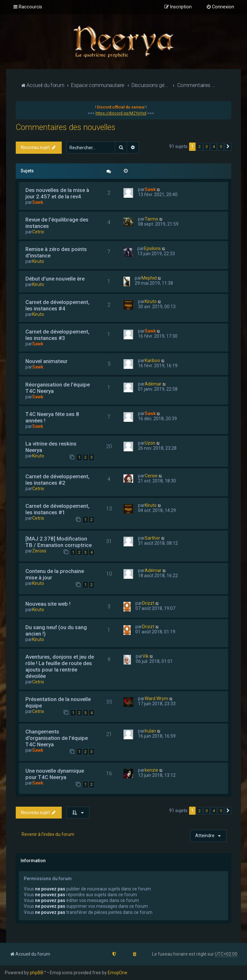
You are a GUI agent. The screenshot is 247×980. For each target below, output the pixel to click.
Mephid (149, 278)
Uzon (150, 443)
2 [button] (200, 147)
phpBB (37, 973)
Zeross (39, 551)
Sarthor (152, 538)
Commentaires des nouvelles (66, 127)
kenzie (151, 770)
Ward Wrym (156, 698)
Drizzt (148, 603)
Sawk (38, 202)
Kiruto (38, 261)
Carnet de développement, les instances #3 (57, 335)
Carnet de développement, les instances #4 (57, 305)
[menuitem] (220, 7)
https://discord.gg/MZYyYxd (121, 113)
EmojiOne (118, 973)
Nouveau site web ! (48, 604)
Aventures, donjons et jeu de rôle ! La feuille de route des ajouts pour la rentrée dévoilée (60, 666)
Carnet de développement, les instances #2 (57, 480)
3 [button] (207, 147)
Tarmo (151, 219)
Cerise (151, 476)
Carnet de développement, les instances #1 (57, 509)
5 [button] (221, 147)
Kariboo (152, 360)
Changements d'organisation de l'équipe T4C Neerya (57, 738)
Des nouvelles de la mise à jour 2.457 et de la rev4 (57, 193)
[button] (228, 147)
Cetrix (38, 232)
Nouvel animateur (46, 361)
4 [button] (214, 147)
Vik (146, 656)
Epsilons (152, 248)
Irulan (150, 731)
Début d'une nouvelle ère (55, 279)
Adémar (153, 384)
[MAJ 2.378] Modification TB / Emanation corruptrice (59, 542)
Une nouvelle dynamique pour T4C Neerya (55, 774)
